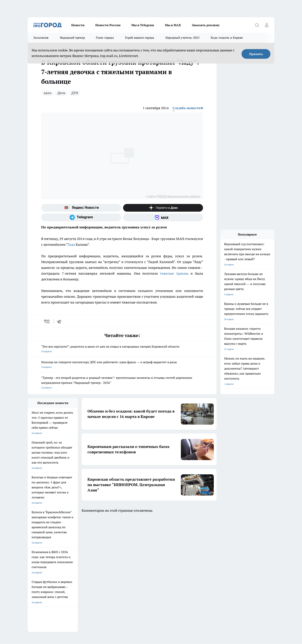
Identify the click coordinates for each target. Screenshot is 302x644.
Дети (61, 93)
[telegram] (60, 321)
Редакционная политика (138, 568)
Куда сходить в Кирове (227, 38)
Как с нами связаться (39, 568)
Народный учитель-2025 (182, 38)
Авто (47, 93)
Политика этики (134, 563)
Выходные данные (86, 576)
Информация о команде (41, 563)
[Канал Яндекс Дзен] (163, 208)
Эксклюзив (41, 38)
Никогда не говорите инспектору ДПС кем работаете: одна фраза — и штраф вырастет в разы (122, 365)
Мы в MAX (173, 25)
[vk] (47, 321)
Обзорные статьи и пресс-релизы (143, 558)
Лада (71, 244)
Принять (256, 54)
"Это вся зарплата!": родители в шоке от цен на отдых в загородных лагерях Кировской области (122, 349)
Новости (78, 25)
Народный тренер (72, 38)
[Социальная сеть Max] (163, 217)
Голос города (105, 38)
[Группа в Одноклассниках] (206, 542)
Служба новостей (188, 108)
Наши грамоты (85, 563)
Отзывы (81, 558)
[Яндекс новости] (81, 208)
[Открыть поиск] (257, 25)
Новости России (108, 25)
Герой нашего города (140, 38)
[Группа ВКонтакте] (196, 542)
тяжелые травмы (174, 273)
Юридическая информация (42, 576)
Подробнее (129, 590)
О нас (31, 558)
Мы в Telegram (143, 25)
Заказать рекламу (206, 25)
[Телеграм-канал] (81, 217)
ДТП (75, 93)
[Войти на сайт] (267, 25)
